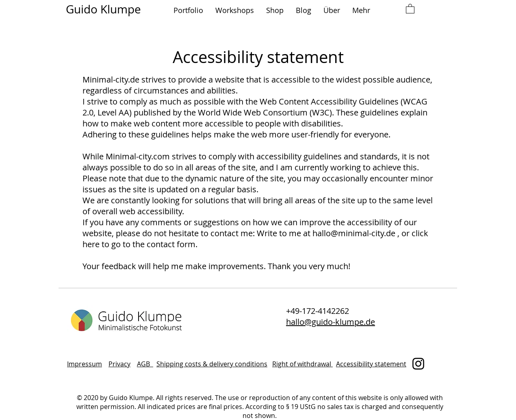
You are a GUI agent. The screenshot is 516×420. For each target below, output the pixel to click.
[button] (188, 10)
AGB (145, 364)
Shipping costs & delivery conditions (212, 364)
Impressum (85, 364)
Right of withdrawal (302, 364)
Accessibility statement (371, 364)
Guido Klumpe (103, 9)
